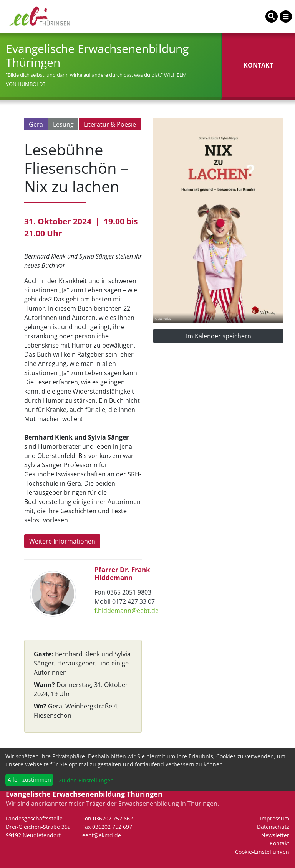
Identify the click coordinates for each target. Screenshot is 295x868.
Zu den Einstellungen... (88, 780)
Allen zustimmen (29, 780)
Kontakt (279, 843)
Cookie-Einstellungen (262, 852)
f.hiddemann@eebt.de (127, 611)
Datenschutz (273, 827)
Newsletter (275, 835)
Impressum (275, 818)
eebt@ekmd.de (102, 835)
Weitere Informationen (62, 541)
